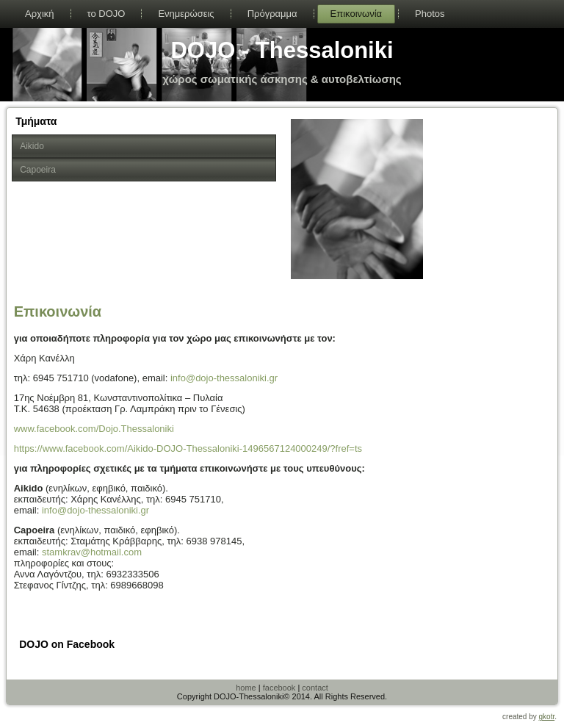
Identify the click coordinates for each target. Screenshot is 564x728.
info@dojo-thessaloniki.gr (224, 378)
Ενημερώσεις (186, 14)
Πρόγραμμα (272, 14)
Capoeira (38, 170)
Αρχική (40, 14)
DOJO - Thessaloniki (282, 50)
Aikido (32, 146)
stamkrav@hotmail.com (92, 552)
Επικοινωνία (357, 14)
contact (315, 688)
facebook (279, 688)
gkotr (547, 717)
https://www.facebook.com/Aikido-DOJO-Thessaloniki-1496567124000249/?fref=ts (188, 448)
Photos (430, 14)
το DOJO (106, 14)
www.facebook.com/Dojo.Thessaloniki (94, 429)
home (246, 688)
